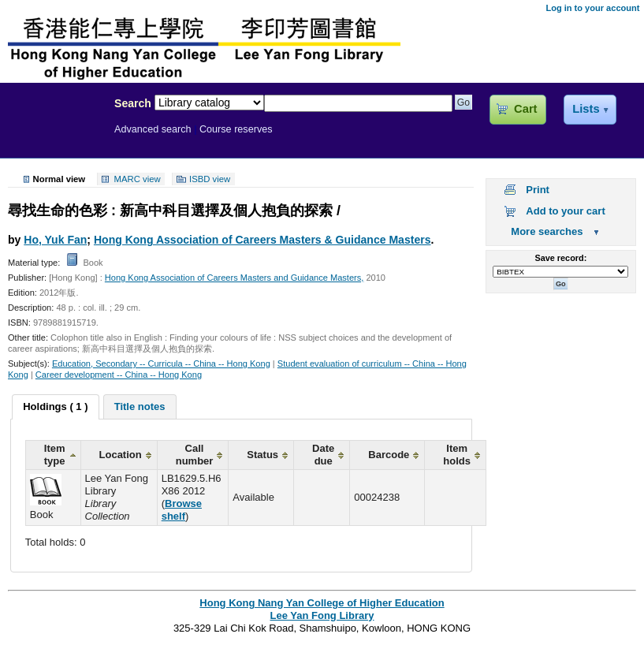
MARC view (138, 179)
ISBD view (210, 179)
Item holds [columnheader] (457, 455)
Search (133, 103)
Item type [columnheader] (55, 455)
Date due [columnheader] (323, 455)
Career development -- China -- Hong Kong (119, 375)
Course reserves (236, 129)
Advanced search (153, 129)
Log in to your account (592, 8)
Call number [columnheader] (195, 455)
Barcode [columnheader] (389, 455)
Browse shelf (182, 510)
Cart (525, 109)
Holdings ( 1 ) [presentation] (55, 406)
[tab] (55, 407)
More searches (547, 231)
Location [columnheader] (121, 455)
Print (538, 190)
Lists (586, 109)
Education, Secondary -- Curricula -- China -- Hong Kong (161, 364)
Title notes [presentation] (140, 406)
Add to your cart (565, 211)
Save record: (560, 258)
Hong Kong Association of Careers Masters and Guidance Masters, (235, 278)
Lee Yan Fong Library (53, 137)
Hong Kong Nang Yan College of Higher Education (322, 603)
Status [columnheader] (262, 455)
